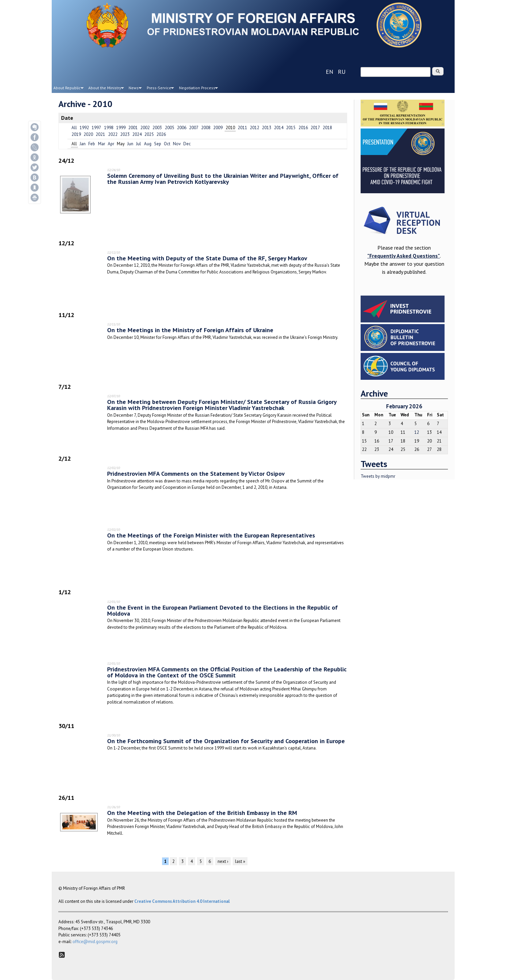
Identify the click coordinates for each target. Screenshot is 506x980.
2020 (88, 134)
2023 (125, 134)
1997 (96, 128)
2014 (279, 128)
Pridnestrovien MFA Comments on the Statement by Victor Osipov (196, 473)
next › (223, 861)
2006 (182, 128)
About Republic (68, 89)
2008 (206, 128)
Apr (111, 144)
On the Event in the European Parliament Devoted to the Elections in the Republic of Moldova (222, 610)
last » (240, 861)
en (330, 72)
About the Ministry (105, 89)
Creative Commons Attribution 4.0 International (182, 901)
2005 (170, 128)
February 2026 (404, 406)
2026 (161, 134)
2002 (145, 128)
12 (417, 432)
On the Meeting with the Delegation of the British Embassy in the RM (202, 813)
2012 (255, 128)
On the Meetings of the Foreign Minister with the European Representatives (211, 535)
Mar (102, 144)
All (74, 128)
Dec (187, 144)
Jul (139, 144)
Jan (83, 144)
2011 (242, 128)
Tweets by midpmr (378, 476)
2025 (149, 134)
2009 (218, 128)
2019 (76, 134)
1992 (84, 128)
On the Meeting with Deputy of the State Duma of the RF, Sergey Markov (207, 258)
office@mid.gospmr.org (95, 942)
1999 (121, 128)
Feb (92, 144)
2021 (100, 134)
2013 (267, 128)
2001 (133, 128)
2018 (327, 128)
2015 (291, 128)
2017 (315, 128)
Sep (158, 144)
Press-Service (159, 89)
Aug (148, 144)
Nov (177, 144)
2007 (194, 128)
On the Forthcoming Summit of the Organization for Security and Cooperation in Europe (226, 741)
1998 (109, 128)
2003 (157, 128)
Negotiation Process (198, 89)
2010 (230, 128)
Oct (167, 144)
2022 (113, 134)
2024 (137, 134)
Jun (130, 144)
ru (342, 72)
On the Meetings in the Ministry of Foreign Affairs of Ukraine (190, 330)
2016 (303, 128)
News (134, 89)
